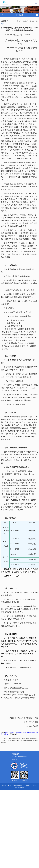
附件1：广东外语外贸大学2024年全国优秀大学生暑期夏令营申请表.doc (19, 733)
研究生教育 (25, 21)
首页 (20, 21)
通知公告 (32, 21)
